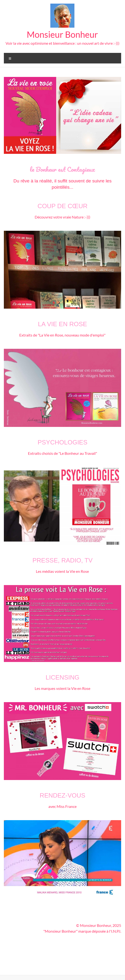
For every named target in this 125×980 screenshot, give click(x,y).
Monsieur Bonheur (62, 34)
